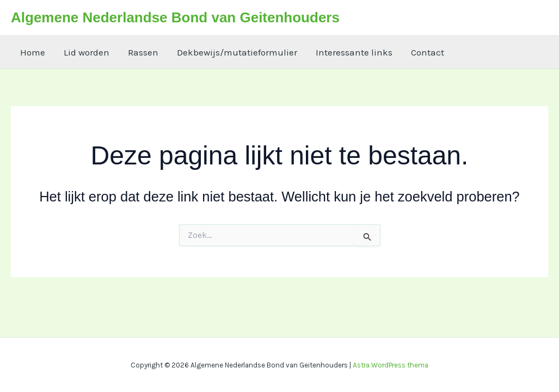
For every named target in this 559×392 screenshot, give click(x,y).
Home (33, 52)
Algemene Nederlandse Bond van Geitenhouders (175, 17)
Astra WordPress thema (391, 365)
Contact (428, 52)
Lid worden (87, 52)
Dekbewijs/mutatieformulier (237, 52)
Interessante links (354, 52)
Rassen (143, 52)
